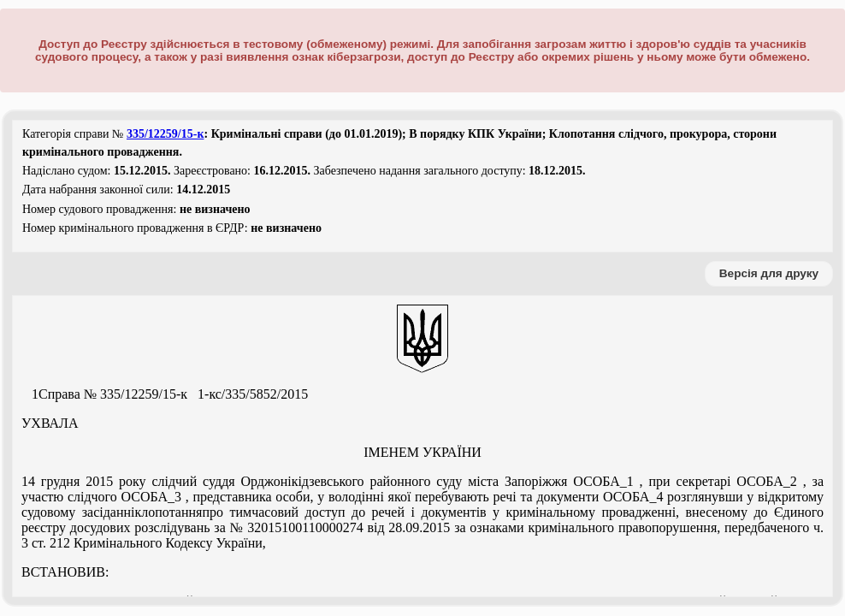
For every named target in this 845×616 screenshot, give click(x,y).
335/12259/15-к (165, 134)
